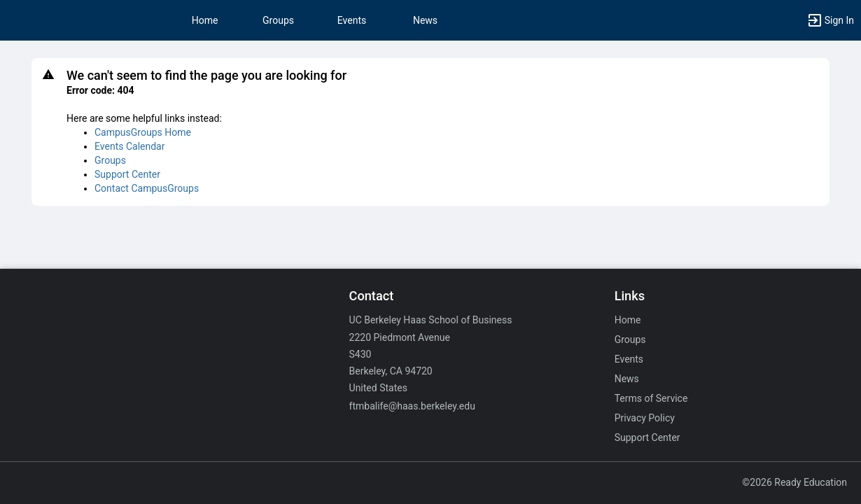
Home (628, 320)
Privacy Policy (645, 418)
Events (352, 20)
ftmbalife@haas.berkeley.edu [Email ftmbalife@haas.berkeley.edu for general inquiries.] (412, 406)
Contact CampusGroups (147, 188)
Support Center (127, 174)
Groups (278, 20)
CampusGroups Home (143, 132)
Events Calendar (129, 146)
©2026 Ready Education (794, 482)
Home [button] (205, 20)
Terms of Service (651, 398)
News (425, 20)
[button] (830, 20)
